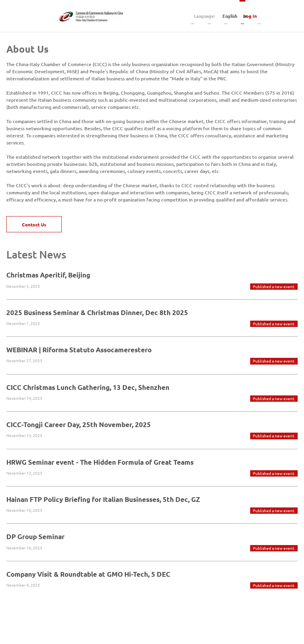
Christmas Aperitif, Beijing (48, 275)
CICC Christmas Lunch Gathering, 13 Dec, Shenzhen (88, 387)
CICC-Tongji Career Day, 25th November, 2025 (79, 425)
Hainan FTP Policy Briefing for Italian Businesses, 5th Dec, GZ (103, 499)
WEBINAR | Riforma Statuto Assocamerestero (79, 350)
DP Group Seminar (35, 537)
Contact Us (34, 224)
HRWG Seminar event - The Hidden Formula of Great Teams (100, 462)
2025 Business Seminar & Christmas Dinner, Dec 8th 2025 (97, 313)
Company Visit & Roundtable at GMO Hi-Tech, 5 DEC (88, 574)
